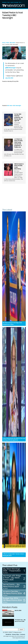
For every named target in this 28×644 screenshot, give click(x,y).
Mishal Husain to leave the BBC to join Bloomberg (19, 166)
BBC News (13, 43)
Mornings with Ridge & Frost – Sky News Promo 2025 (12, 578)
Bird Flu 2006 (18, 611)
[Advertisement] (14, 30)
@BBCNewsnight (10, 68)
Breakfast (4, 2)
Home (4, 43)
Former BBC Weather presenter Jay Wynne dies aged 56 (18, 117)
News (9, 2)
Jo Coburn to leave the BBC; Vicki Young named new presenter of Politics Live (18, 143)
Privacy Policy (16, 634)
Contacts (23, 634)
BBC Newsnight (17, 106)
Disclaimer (8, 634)
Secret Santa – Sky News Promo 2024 (11, 586)
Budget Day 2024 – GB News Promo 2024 (12, 599)
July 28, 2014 (9, 78)
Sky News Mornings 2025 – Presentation (12, 570)
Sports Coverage (14, 2)
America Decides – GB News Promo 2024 (12, 592)
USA (20, 2)
